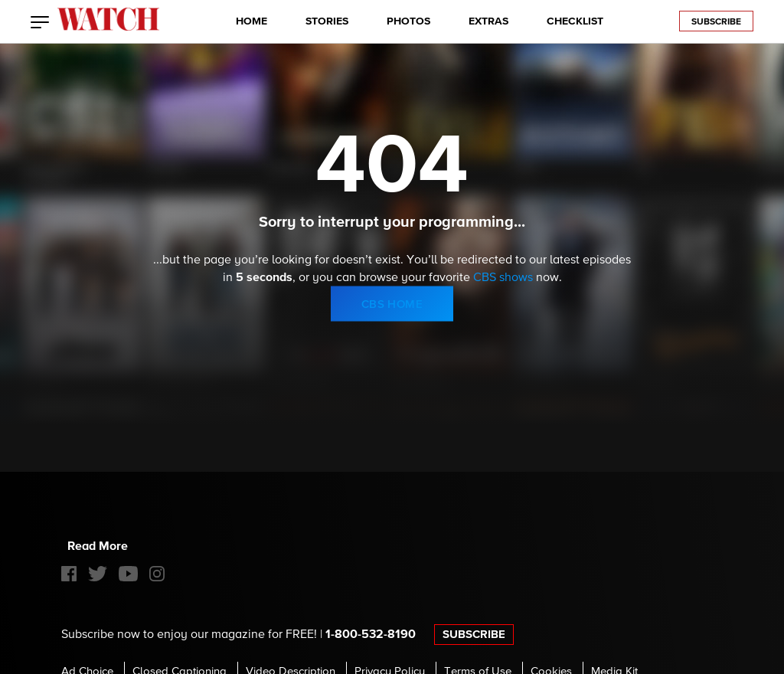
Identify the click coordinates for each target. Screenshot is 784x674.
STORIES (327, 21)
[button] (40, 24)
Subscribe (716, 22)
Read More (98, 546)
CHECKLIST (575, 21)
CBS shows (503, 278)
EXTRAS (488, 21)
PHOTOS (408, 21)
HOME (252, 21)
